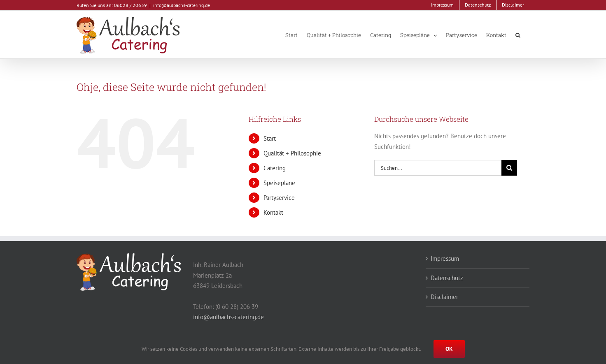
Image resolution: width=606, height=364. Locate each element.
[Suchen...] (438, 168)
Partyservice (279, 198)
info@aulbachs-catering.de (182, 5)
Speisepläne (279, 183)
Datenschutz (447, 278)
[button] (518, 35)
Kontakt (273, 212)
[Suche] (509, 168)
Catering (275, 168)
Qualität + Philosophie (292, 153)
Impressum (445, 259)
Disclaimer (444, 297)
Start (270, 138)
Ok (449, 349)
